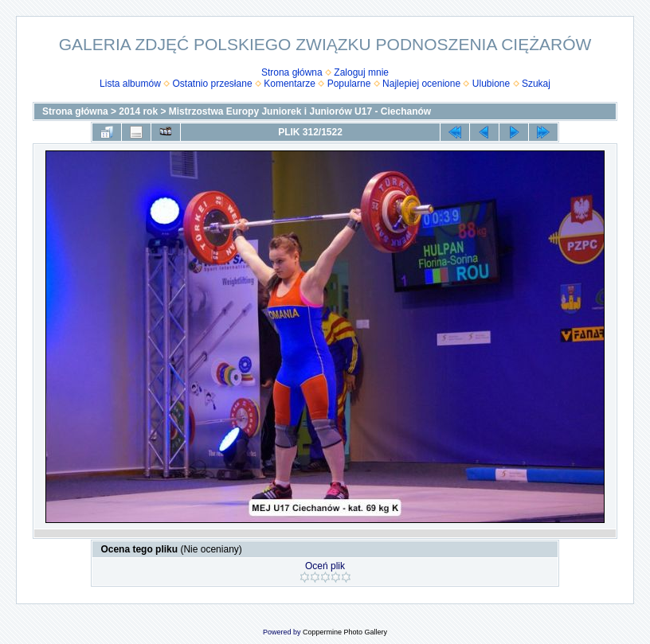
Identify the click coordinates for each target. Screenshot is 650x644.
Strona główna (292, 72)
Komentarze (290, 84)
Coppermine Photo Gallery (345, 632)
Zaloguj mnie (361, 72)
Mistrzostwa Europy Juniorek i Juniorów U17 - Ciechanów (300, 111)
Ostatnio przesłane (213, 84)
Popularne (349, 84)
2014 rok (138, 111)
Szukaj (536, 84)
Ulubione (491, 84)
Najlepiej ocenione (421, 84)
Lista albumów (130, 84)
